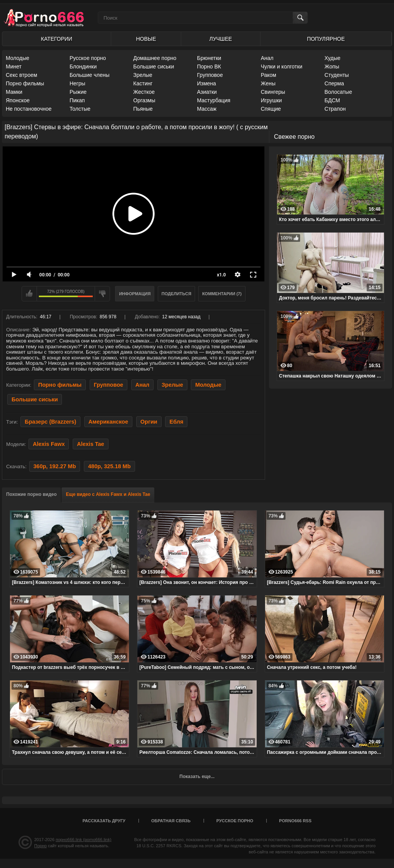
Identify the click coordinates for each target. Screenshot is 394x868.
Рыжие (78, 92)
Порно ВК (209, 67)
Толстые (80, 109)
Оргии (149, 422)
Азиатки (207, 92)
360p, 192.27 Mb (55, 466)
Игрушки (271, 100)
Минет (14, 67)
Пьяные (143, 109)
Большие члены (90, 75)
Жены (268, 83)
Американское (108, 422)
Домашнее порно (155, 58)
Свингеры (273, 92)
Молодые (18, 58)
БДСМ (332, 100)
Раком (269, 75)
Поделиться (176, 294)
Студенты (336, 75)
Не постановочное (29, 109)
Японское (18, 100)
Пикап (77, 100)
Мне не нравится (102, 294)
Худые (332, 58)
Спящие (271, 109)
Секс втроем (22, 75)
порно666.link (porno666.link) (84, 840)
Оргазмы (144, 100)
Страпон (335, 109)
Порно (40, 846)
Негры (78, 83)
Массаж (207, 109)
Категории (56, 39)
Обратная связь (171, 821)
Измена (206, 83)
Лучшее (221, 39)
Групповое (210, 75)
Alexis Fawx (49, 444)
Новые (146, 39)
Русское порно (88, 58)
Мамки (14, 92)
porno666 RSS (295, 821)
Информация (135, 294)
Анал (267, 58)
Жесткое (144, 92)
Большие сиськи (154, 67)
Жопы (332, 67)
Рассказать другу (104, 821)
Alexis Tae (91, 444)
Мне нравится (29, 294)
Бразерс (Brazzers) (50, 422)
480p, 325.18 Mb (109, 466)
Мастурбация (214, 100)
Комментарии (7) (222, 294)
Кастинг (143, 83)
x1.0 (221, 275)
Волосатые (338, 92)
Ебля (176, 422)
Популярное (326, 39)
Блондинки (83, 67)
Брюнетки (209, 58)
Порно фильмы (25, 83)
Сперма (334, 83)
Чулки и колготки (282, 67)
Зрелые (143, 75)
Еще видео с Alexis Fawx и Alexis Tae (108, 494)
